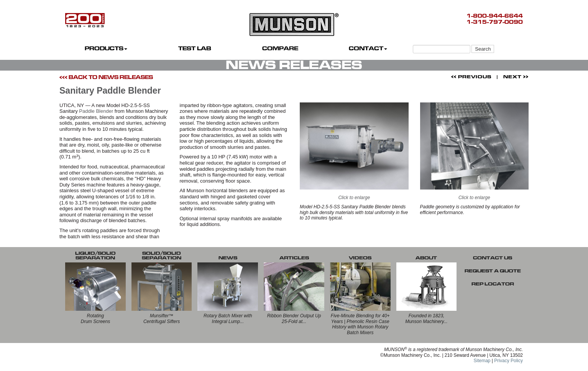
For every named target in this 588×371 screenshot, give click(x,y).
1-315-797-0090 (495, 22)
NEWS (228, 258)
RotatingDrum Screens (96, 318)
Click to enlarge (354, 151)
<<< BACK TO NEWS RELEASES (106, 77)
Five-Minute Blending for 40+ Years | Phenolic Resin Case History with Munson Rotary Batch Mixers (360, 324)
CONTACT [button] (368, 49)
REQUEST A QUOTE (493, 271)
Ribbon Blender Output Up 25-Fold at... (294, 318)
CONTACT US (493, 258)
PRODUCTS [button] (106, 49)
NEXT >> (516, 77)
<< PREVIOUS (471, 77)
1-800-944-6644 (495, 16)
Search (483, 49)
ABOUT (426, 258)
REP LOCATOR (493, 284)
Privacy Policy (508, 361)
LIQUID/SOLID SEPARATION (95, 256)
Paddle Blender (96, 111)
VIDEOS (360, 258)
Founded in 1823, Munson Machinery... (426, 318)
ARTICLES (294, 258)
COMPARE (280, 49)
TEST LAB (195, 49)
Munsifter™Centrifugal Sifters (162, 318)
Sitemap (482, 361)
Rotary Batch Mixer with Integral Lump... (228, 318)
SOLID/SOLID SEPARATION (162, 256)
